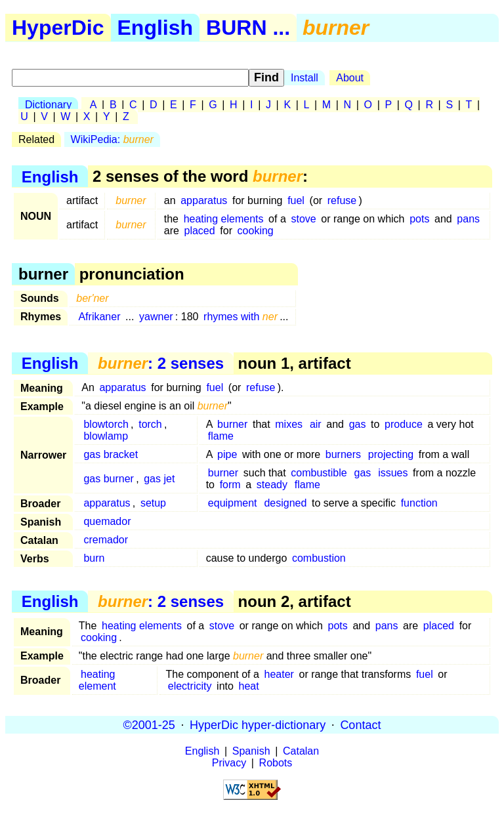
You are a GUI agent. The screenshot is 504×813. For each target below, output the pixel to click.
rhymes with (241, 317)
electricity (190, 686)
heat (249, 686)
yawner (156, 317)
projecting (391, 454)
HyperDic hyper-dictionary (258, 724)
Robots (276, 763)
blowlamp (106, 436)
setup (153, 503)
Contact (360, 724)
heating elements (224, 219)
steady (272, 485)
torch (150, 424)
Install (304, 78)
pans (468, 219)
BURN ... (248, 28)
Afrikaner (99, 317)
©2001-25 (149, 724)
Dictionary (48, 105)
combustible (319, 473)
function (419, 503)
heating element (97, 680)
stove (303, 219)
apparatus (204, 200)
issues (393, 473)
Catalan (301, 751)
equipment (233, 503)
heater (279, 674)
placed (200, 231)
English (156, 28)
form (230, 485)
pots (419, 219)
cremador (106, 540)
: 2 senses (161, 363)
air (316, 424)
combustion (319, 558)
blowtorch (106, 424)
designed (285, 503)
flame (221, 436)
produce (404, 424)
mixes (289, 424)
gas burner (109, 479)
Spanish (251, 751)
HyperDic (58, 28)
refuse (342, 200)
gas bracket (111, 454)
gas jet (159, 479)
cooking (256, 231)
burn (94, 558)
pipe (227, 454)
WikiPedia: (112, 139)
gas (358, 424)
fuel (296, 200)
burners (343, 454)
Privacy (229, 763)
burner (232, 424)
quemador (107, 521)
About (350, 78)
